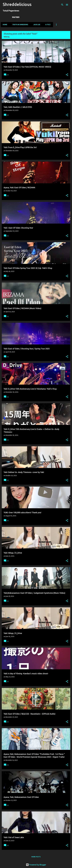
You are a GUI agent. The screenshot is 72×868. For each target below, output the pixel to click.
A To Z (48, 25)
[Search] (62, 5)
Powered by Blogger (36, 865)
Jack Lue (37, 25)
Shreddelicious (17, 4)
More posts (36, 857)
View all (7, 37)
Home (5, 25)
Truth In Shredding (20, 25)
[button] (67, 75)
